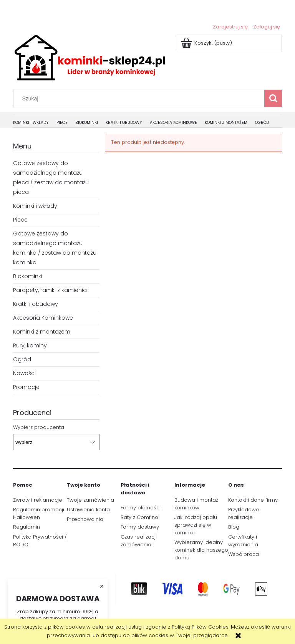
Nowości (24, 373)
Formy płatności (141, 508)
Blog (234, 527)
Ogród (22, 359)
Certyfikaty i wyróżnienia (243, 541)
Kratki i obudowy (36, 304)
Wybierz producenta (39, 427)
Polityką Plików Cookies (200, 627)
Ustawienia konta (88, 510)
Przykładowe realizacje (244, 513)
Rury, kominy (30, 345)
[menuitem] (35, 123)
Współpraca (244, 554)
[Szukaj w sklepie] (141, 98)
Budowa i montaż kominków (196, 504)
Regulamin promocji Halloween (39, 513)
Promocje (26, 387)
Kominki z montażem (42, 332)
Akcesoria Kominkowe (43, 318)
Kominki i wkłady (35, 206)
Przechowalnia (85, 519)
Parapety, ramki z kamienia (50, 290)
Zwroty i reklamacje (38, 500)
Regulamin (27, 527)
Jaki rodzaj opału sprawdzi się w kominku (196, 525)
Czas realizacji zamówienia (139, 541)
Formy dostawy (140, 527)
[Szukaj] (273, 98)
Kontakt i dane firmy (253, 500)
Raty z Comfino (139, 517)
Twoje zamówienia (90, 500)
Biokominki (28, 276)
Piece (20, 220)
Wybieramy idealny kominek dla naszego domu (201, 550)
